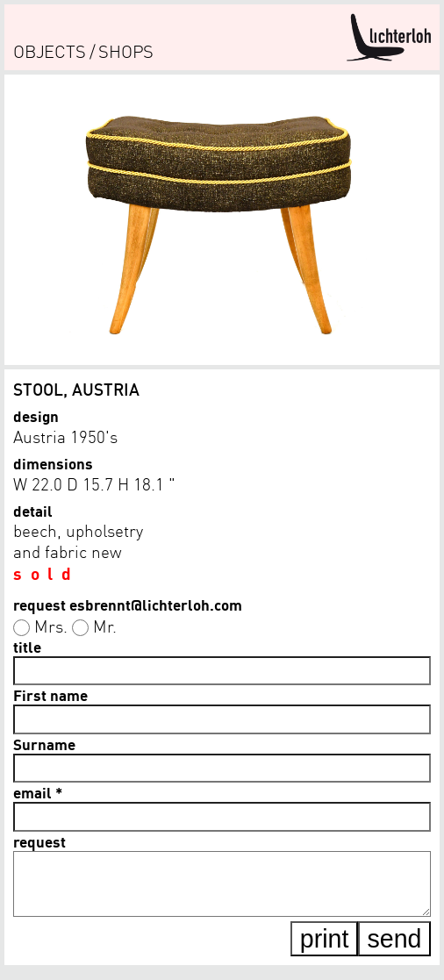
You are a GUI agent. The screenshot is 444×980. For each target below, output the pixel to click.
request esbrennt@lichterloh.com (128, 604)
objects (50, 51)
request (39, 841)
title (27, 647)
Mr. (105, 626)
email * (38, 792)
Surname (44, 744)
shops (126, 51)
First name (50, 695)
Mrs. (51, 626)
